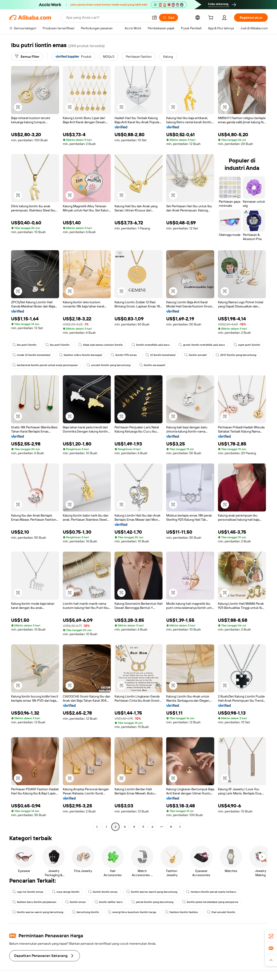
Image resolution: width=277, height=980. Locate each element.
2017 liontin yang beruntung (236, 355)
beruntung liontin (86, 912)
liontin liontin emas (103, 892)
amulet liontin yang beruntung (108, 365)
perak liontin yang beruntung (152, 902)
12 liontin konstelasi (160, 355)
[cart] (212, 18)
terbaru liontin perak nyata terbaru (211, 892)
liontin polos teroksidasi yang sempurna (210, 902)
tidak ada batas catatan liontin (101, 345)
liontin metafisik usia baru (151, 345)
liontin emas (75, 902)
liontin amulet (196, 355)
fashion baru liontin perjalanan (34, 902)
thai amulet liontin (221, 912)
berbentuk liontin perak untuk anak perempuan (45, 365)
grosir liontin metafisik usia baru (202, 345)
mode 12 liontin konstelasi (31, 355)
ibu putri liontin (24, 345)
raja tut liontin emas (28, 892)
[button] (154, 18)
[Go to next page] (180, 827)
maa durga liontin (66, 892)
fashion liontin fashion (182, 912)
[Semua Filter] (27, 57)
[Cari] (169, 18)
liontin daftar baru (108, 902)
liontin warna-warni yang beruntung (152, 892)
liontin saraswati (152, 365)
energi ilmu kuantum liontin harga (132, 912)
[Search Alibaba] (107, 18)
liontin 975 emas (124, 355)
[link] (271, 936)
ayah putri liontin (247, 345)
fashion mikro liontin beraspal (81, 355)
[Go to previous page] (97, 827)
